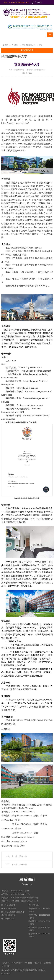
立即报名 (38, 2)
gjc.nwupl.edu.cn (8, 918)
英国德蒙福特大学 (29, 45)
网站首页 (6, 963)
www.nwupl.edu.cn (9, 909)
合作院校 (15, 45)
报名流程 (47, 963)
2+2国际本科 (17, 963)
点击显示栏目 (27, 50)
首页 (6, 45)
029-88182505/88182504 (21, 891)
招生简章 (38, 963)
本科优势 (28, 963)
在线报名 (6, 966)
